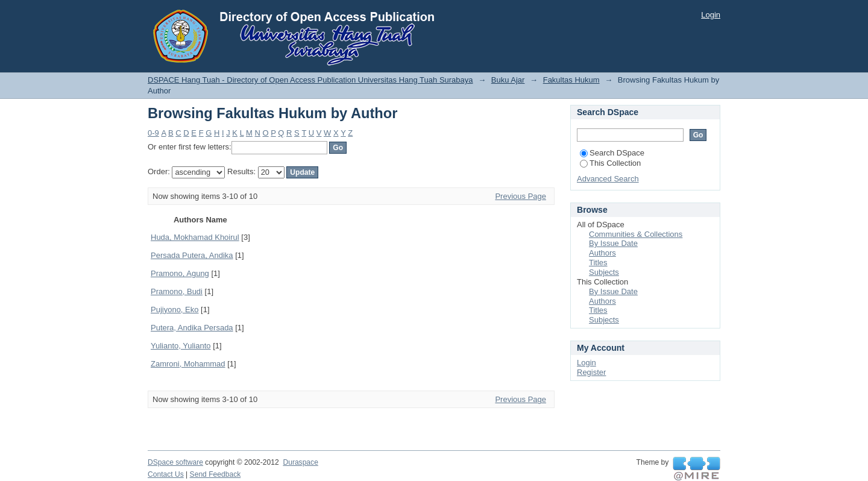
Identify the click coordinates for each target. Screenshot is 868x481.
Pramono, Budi (177, 291)
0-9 (153, 133)
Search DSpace (612, 153)
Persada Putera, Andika (192, 255)
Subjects (604, 272)
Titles (598, 263)
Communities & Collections (636, 234)
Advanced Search (608, 179)
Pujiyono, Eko (175, 310)
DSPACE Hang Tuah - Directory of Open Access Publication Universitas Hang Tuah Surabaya (310, 80)
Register (591, 372)
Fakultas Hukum (571, 80)
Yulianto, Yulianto (181, 346)
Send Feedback (215, 474)
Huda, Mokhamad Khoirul (195, 237)
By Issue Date (613, 243)
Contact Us (166, 474)
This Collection (610, 163)
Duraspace (300, 462)
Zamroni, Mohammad (188, 364)
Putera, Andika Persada (192, 328)
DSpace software (175, 462)
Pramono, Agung (180, 273)
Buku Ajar (508, 80)
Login (711, 15)
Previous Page (520, 196)
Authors (602, 253)
